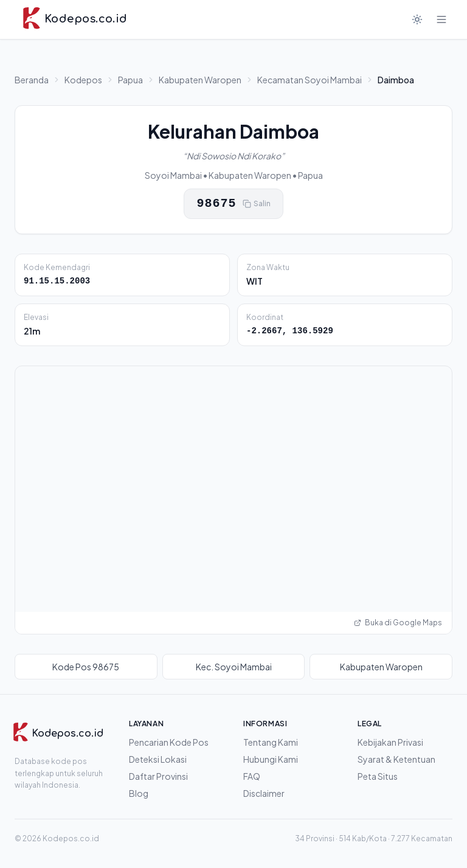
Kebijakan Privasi (390, 742)
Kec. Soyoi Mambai (234, 667)
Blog (139, 793)
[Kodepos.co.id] (54, 734)
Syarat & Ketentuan (396, 759)
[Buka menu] (441, 19)
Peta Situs (378, 776)
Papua (130, 80)
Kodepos (83, 80)
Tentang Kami (271, 742)
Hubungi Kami (271, 759)
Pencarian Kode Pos (169, 742)
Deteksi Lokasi (158, 759)
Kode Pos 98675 (86, 667)
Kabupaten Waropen (200, 80)
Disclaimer (264, 793)
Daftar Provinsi (158, 776)
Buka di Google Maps (398, 623)
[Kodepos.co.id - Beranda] (74, 19)
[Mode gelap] (417, 19)
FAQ (252, 776)
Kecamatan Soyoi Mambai (310, 80)
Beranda (32, 80)
